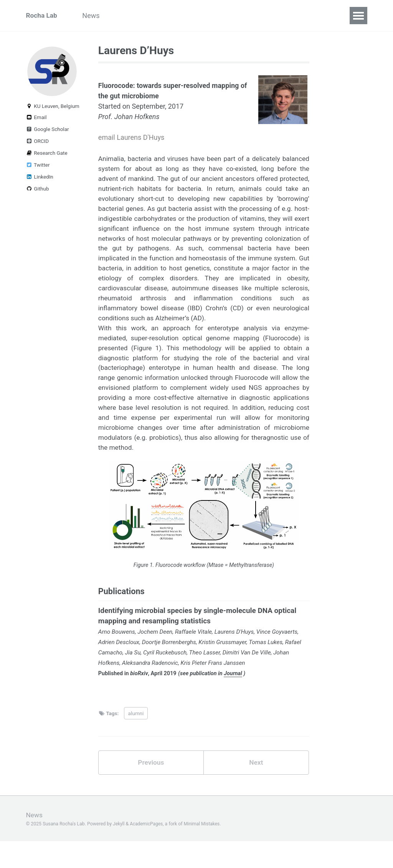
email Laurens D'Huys (131, 138)
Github (38, 192)
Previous (151, 789)
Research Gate (47, 156)
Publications (248, 16)
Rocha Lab (42, 16)
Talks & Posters (305, 16)
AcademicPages (147, 850)
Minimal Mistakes (204, 850)
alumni (136, 739)
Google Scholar (48, 132)
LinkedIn (40, 180)
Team (207, 16)
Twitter (38, 168)
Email (36, 120)
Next (256, 789)
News (95, 16)
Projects (172, 16)
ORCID (38, 144)
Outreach (131, 16)
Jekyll (119, 850)
